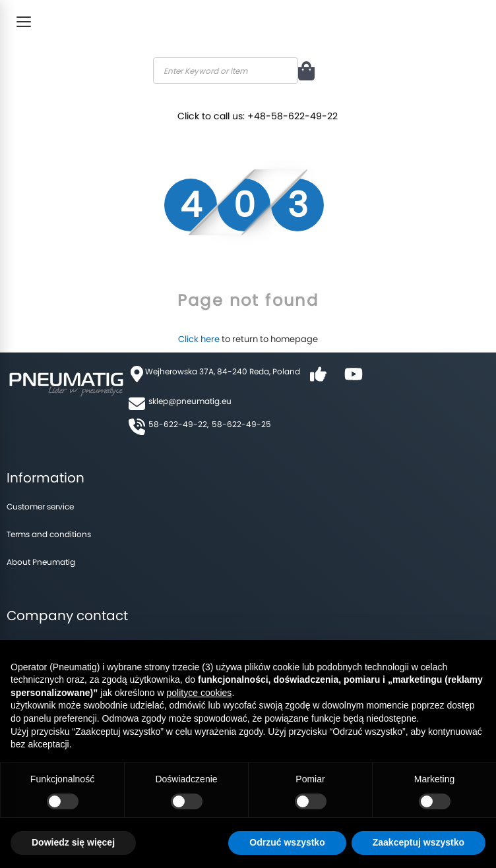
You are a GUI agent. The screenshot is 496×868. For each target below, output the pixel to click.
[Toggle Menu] (24, 22)
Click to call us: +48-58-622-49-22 (261, 113)
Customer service (40, 506)
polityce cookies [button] (200, 693)
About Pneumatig (41, 562)
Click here (199, 339)
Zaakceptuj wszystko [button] (418, 842)
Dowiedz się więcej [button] (73, 842)
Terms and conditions (49, 534)
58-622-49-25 (241, 424)
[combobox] (226, 71)
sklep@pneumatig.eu (190, 401)
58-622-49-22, (178, 424)
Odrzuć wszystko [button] (287, 842)
